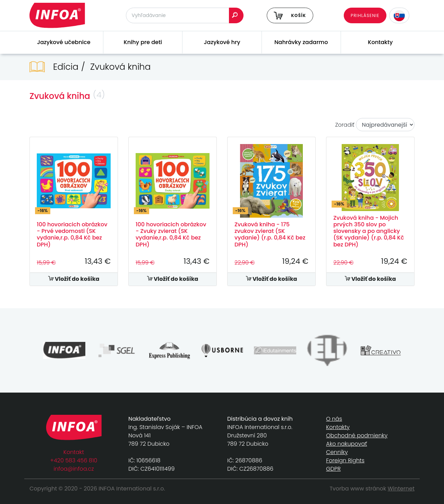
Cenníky (337, 452)
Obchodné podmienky (357, 435)
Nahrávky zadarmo (301, 42)
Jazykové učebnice (64, 42)
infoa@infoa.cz (74, 469)
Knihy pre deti (143, 42)
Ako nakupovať (347, 444)
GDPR (333, 469)
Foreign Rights (345, 460)
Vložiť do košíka (74, 279)
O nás (334, 419)
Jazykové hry (222, 42)
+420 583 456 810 (74, 460)
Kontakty (381, 42)
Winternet (401, 489)
